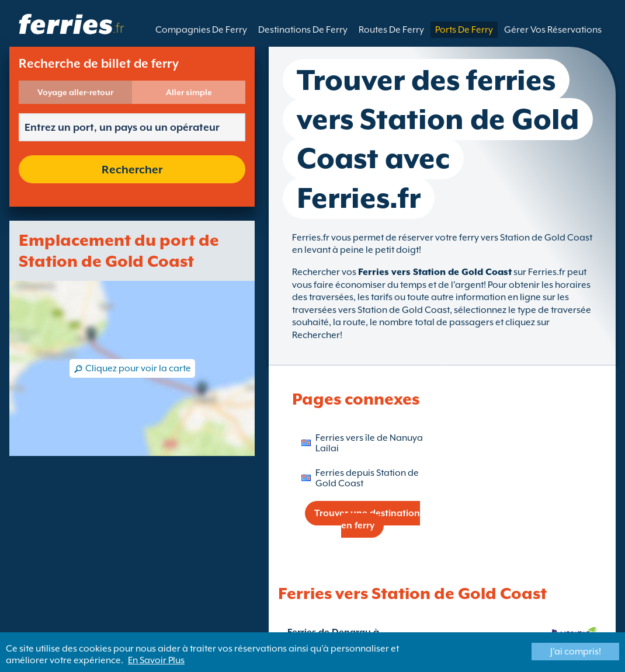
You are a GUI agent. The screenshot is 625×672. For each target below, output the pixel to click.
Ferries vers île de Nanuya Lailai (369, 443)
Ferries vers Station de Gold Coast (435, 272)
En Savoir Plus (156, 660)
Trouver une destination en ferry (367, 519)
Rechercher (132, 169)
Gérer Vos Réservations (553, 30)
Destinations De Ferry (303, 30)
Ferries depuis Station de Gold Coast (367, 478)
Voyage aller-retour (75, 92)
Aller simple (189, 92)
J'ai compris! (576, 652)
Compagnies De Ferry (201, 30)
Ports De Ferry (464, 30)
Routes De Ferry (391, 30)
